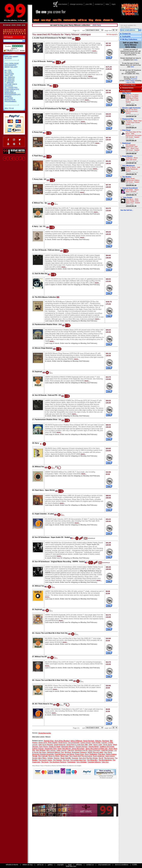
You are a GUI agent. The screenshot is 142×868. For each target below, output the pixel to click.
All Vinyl (9, 72)
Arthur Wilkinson (76, 741)
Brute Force (63, 743)
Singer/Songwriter (45, 733)
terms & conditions (122, 865)
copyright (60, 865)
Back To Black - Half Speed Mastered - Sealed (133, 169)
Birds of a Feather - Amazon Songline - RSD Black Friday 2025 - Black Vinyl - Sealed (133, 98)
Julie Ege (71, 750)
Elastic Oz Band (55, 746)
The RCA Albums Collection (45, 297)
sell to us (40, 865)
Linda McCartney (107, 750)
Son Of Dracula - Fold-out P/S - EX (48, 395)
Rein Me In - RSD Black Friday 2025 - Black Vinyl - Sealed (133, 201)
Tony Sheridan (81, 762)
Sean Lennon (110, 756)
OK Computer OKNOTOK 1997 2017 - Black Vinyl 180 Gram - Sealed (132, 147)
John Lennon (51, 750)
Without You (40, 467)
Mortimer (68, 752)
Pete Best (101, 754)
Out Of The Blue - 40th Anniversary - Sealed (132, 111)
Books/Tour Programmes (10, 101)
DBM (90, 745)
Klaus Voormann (94, 750)
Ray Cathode (43, 756)
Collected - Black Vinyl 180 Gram (132, 159)
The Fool (66, 760)
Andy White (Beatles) (62, 741)
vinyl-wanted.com (104, 865)
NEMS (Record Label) (95, 752)
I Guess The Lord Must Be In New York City (51, 633)
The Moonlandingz (105, 760)
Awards (8, 96)
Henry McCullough (64, 748)
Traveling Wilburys (94, 762)
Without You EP (41, 657)
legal (70, 865)
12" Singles (9, 81)
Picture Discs (11, 84)
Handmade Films (51, 748)
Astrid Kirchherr (89, 741)
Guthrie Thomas (38, 748)
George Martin (94, 746)
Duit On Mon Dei (41, 274)
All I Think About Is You (44, 704)
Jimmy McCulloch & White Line (97, 748)
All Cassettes (11, 88)
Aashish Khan (49, 741)
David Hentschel (60, 745)
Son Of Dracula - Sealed (43, 61)
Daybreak (38, 372)
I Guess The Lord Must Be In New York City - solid (54, 680)
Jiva (34, 750)
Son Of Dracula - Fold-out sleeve (47, 250)
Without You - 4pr (40, 203)
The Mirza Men (92, 760)
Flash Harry (38, 156)
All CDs (8, 70)
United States (130, 80)
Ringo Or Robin (54, 756)
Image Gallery (11, 67)
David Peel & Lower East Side (77, 745)
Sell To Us (9, 108)
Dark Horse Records (46, 745)
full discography (112, 34)
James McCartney (78, 748)
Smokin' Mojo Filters (39, 758)
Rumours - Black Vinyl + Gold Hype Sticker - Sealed (134, 122)
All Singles (10, 77)
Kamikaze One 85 (81, 750)
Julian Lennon (61, 750)
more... (95, 51)
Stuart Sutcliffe (66, 758)
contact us (99, 4)
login (114, 4)
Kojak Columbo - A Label (44, 514)
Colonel (104, 743)
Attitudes (98, 741)
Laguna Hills (130, 82)
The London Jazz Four (78, 760)
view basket (63, 4)
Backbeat (106, 741)
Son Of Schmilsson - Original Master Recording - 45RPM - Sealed (60, 562)
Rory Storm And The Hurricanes (81, 756)
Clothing (9, 98)
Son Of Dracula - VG (42, 85)
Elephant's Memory (68, 746)
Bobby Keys (43, 743)
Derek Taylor (108, 745)
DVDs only (9, 91)
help (107, 4)
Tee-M (101, 758)
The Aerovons (109, 758)
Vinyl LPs (9, 76)
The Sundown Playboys (58, 762)
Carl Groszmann (74, 743)
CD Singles (9, 79)
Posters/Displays (12, 95)
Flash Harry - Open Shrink (45, 490)
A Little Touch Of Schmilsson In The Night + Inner (53, 38)
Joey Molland (41, 750)
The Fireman (57, 760)
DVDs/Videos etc (12, 89)
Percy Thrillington (91, 754)
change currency (76, 4)
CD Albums (9, 74)
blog (91, 20)
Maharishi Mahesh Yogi (56, 752)
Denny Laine (98, 745)
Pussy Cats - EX (40, 179)
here (136, 60)
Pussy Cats (38, 132)
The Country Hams (45, 760)
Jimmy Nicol (113, 748)
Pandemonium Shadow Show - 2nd (48, 324)
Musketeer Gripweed (79, 752)
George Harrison (82, 746)
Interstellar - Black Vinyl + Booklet (132, 191)
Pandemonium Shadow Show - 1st (48, 419)
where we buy (28, 865)
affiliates (79, 865)
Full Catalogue (12, 64)
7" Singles (9, 83)
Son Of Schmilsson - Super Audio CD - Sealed (52, 537)
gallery (50, 865)
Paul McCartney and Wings (64, 754)
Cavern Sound (85, 743)
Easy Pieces (44, 746)
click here (97, 25)
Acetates (9, 86)
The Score (45, 762)
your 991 (89, 4)
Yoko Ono (105, 762)
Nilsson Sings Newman (44, 348)
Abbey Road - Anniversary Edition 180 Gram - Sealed (133, 180)
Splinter (50, 758)
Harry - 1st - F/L (40, 226)
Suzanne (75, 758)
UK (136, 77)
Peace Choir (79, 754)
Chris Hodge (96, 743)
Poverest (134, 79)
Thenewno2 (71, 762)
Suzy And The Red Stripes (88, 758)
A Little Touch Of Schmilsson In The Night (50, 109)
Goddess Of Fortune (107, 746)
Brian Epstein (53, 743)
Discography (11, 65)
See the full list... (127, 210)
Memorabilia (10, 93)
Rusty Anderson (99, 756)
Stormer (57, 758)
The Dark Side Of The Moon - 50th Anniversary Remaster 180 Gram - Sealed (134, 135)
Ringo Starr (64, 756)
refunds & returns (12, 865)
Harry (37, 443)
